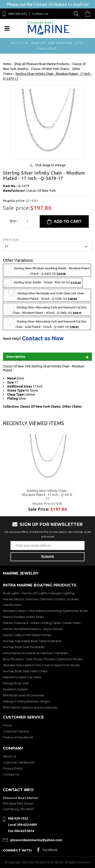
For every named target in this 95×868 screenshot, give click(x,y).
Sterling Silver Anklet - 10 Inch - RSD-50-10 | (43, 283)
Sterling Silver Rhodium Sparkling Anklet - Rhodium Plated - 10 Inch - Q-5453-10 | (47, 270)
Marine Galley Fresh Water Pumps (27, 635)
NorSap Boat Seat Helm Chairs (25, 671)
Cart (89, 14)
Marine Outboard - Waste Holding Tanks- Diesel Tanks (42, 623)
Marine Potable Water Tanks (23, 617)
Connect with (17, 850)
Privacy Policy (13, 768)
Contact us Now (43, 338)
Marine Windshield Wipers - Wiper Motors (33, 629)
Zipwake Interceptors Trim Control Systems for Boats (41, 665)
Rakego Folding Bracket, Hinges (26, 701)
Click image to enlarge (50, 165)
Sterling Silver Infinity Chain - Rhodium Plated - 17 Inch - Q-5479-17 (47, 495)
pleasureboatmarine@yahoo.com (36, 840)
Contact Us (40, 14)
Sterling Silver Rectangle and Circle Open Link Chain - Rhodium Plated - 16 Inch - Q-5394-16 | (47, 295)
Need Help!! (12, 339)
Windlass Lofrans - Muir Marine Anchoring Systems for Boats (46, 611)
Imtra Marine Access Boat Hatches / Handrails (35, 653)
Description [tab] (47, 357)
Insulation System (15, 689)
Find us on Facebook (18, 737)
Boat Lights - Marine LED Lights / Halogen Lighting (39, 593)
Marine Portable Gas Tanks (22, 677)
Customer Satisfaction (19, 762)
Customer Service (16, 731)
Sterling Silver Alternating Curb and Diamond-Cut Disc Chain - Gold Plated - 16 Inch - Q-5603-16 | (47, 323)
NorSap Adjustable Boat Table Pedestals (32, 641)
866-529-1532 (18, 14)
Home (7, 725)
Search (77, 14)
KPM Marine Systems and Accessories (30, 707)
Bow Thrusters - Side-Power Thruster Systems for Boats (43, 659)
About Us (9, 756)
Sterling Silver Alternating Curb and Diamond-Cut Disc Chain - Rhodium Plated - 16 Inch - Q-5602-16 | (47, 309)
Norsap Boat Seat (16, 683)
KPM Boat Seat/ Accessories (23, 695)
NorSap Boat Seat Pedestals (24, 647)
